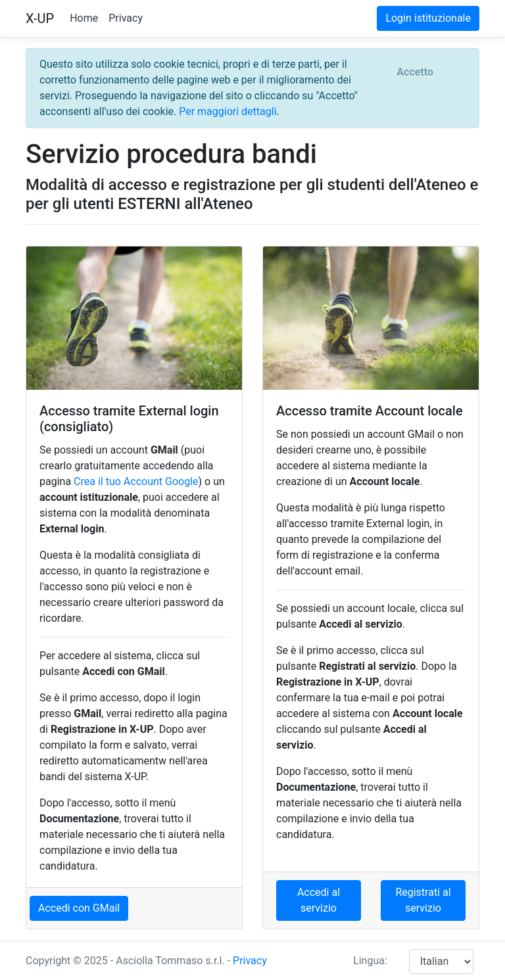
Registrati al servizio (423, 900)
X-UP (40, 18)
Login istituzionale (428, 18)
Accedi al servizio (319, 900)
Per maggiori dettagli (228, 111)
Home (84, 18)
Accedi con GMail (79, 908)
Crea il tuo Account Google (136, 481)
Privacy (126, 18)
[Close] (415, 72)
